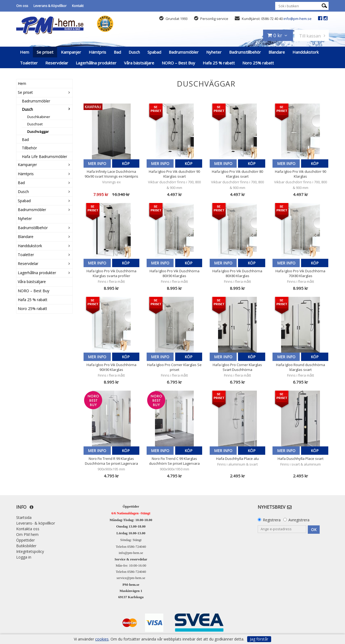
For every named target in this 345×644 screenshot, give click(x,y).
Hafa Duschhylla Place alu (237, 459)
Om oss (22, 6)
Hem (25, 52)
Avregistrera (299, 520)
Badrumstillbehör (245, 52)
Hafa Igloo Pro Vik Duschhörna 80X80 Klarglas (237, 273)
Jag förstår (259, 639)
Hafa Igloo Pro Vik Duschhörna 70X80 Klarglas (300, 273)
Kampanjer (71, 52)
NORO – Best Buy (178, 63)
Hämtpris (97, 52)
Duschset (35, 124)
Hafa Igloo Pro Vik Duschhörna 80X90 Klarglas (175, 273)
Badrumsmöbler (184, 52)
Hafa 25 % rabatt (219, 63)
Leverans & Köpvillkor (50, 6)
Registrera (272, 520)
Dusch (134, 52)
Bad (117, 52)
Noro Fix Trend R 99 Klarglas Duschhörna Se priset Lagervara (111, 461)
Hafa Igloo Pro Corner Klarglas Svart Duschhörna (237, 367)
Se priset (45, 52)
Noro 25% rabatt (258, 63)
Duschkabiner (39, 117)
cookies (102, 639)
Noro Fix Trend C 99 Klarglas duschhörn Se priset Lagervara (174, 461)
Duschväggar (38, 132)
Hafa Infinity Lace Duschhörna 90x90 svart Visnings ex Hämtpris (111, 174)
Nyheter (214, 52)
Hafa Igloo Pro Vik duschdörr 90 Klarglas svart (174, 174)
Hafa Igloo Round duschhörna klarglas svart (301, 367)
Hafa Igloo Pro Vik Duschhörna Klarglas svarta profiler (111, 273)
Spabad (154, 52)
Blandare (277, 52)
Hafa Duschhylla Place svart (301, 459)
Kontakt (78, 6)
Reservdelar (57, 63)
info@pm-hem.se (298, 19)
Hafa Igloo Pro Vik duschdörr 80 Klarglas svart (237, 174)
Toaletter (29, 63)
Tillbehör (29, 148)
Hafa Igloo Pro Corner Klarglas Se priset (174, 367)
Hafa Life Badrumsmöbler (44, 156)
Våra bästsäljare (139, 63)
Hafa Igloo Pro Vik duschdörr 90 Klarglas (301, 174)
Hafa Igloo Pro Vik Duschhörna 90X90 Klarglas (111, 367)
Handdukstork (306, 52)
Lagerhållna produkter (96, 63)
